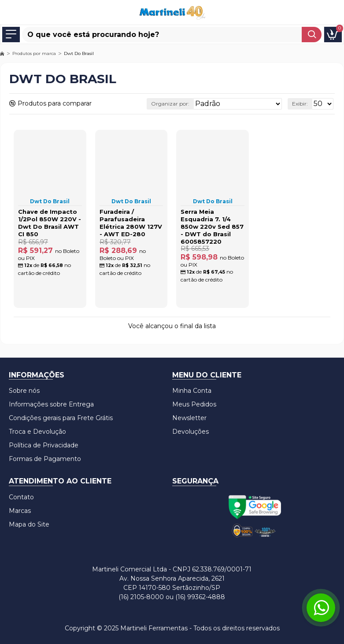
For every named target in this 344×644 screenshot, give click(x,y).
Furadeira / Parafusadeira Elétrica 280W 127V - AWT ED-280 (131, 223)
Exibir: (300, 104)
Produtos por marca (34, 53)
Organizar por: (170, 104)
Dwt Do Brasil (50, 201)
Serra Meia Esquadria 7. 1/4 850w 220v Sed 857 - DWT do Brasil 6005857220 (212, 227)
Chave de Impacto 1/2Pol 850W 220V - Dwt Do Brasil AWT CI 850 (50, 223)
